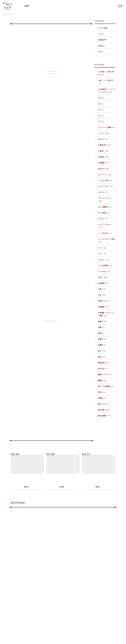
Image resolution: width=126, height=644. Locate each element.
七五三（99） (103, 325)
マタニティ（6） (104, 307)
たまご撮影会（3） (105, 255)
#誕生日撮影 (53, 590)
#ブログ (13, 530)
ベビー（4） (103, 302)
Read (26, 534)
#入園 (43, 580)
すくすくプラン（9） (106, 234)
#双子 (44, 585)
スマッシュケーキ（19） (105, 247)
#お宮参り (64, 565)
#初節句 (106, 580)
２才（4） (102, 146)
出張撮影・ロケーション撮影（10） (106, 362)
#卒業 (20, 585)
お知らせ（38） (104, 216)
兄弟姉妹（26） (104, 331)
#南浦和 (36, 585)
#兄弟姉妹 (35, 580)
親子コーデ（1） (104, 452)
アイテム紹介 (103, 76)
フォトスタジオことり (51, 427)
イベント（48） (104, 181)
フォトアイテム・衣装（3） (106, 288)
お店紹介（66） (104, 205)
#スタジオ (43, 570)
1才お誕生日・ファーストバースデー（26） (107, 138)
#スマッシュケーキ (57, 570)
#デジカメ (96, 570)
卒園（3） (102, 375)
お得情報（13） (104, 211)
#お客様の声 (53, 565)
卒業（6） (102, 381)
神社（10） (102, 440)
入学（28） (102, 343)
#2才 (90, 560)
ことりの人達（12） (105, 228)
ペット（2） (103, 296)
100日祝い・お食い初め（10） (106, 121)
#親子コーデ (31, 590)
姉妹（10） (102, 405)
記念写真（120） (104, 458)
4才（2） (101, 163)
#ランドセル (15, 580)
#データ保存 (85, 570)
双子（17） (102, 399)
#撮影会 (93, 585)
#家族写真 (59, 585)
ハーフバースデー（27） (105, 274)
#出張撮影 (71, 580)
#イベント (31, 565)
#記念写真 (42, 590)
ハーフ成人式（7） (105, 281)
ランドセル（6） (104, 319)
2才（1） (101, 152)
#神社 (13, 590)
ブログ (100, 99)
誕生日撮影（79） (105, 464)
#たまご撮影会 (72, 570)
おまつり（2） (103, 187)
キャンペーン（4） (105, 222)
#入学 (50, 580)
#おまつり (42, 565)
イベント (101, 82)
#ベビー (73, 575)
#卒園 (13, 585)
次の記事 (78, 446)
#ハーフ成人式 (33, 575)
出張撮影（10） (104, 355)
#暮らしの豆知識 (105, 585)
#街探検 (20, 590)
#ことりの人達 (16, 570)
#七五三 (25, 580)
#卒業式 (27, 585)
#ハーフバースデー (18, 575)
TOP (3, 14)
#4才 (102, 560)
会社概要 (55, 637)
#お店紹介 (74, 565)
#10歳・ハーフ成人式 (40, 560)
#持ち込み (70, 585)
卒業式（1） (103, 387)
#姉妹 (51, 585)
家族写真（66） (104, 410)
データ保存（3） (104, 261)
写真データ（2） (104, 349)
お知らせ (101, 93)
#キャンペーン (106, 565)
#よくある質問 (96, 575)
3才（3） (101, 157)
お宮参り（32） (104, 199)
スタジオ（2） (103, 240)
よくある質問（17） (105, 313)
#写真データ (60, 580)
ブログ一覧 (9, 14)
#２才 (83, 560)
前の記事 (47, 446)
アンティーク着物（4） (107, 175)
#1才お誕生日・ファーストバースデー (64, 560)
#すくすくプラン (30, 570)
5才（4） (101, 169)
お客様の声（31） (105, 193)
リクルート (62, 637)
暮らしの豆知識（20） (106, 434)
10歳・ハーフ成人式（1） (105, 130)
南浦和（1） (103, 393)
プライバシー (70, 637)
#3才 (96, 560)
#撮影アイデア (81, 585)
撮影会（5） (103, 428)
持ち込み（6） (103, 416)
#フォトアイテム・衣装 (50, 575)
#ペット (64, 575)
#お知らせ (95, 565)
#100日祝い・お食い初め (20, 560)
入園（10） (102, 337)
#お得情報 (84, 565)
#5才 (108, 560)
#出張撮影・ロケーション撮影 (89, 580)
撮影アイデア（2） (105, 422)
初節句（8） (103, 369)
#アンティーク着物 (18, 565)
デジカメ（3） (103, 266)
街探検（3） (103, 446)
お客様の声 (102, 88)
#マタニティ (83, 575)
